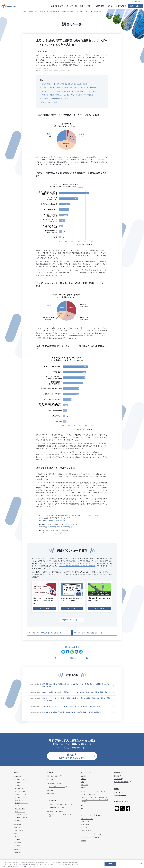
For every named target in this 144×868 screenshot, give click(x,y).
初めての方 (50, 791)
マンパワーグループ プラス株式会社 (93, 791)
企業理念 (83, 779)
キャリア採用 (118, 779)
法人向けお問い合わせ (20, 852)
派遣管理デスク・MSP (22, 803)
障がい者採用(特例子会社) (122, 782)
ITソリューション (20, 812)
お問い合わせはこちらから (72, 756)
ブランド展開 (84, 785)
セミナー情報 (85, 6)
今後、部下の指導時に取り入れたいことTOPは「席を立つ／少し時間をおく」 (69, 95)
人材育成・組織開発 (21, 818)
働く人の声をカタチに (87, 819)
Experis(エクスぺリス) (55, 808)
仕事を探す (51, 772)
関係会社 (83, 788)
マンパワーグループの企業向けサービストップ (45, 633)
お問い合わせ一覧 (120, 796)
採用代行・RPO (20, 800)
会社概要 (135, 1)
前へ (56, 658)
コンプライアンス (86, 825)
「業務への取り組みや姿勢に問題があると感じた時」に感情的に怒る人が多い (69, 88)
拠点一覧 (140, 1)
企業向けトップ (57, 6)
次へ (88, 658)
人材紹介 (18, 785)
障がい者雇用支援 (20, 791)
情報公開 (83, 841)
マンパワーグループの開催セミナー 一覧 (88, 633)
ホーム (24, 12)
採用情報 (117, 772)
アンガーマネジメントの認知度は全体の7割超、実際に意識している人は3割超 (69, 91)
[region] (72, 864)
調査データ (43, 12)
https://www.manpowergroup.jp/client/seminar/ (56, 533)
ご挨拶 (82, 782)
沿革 (82, 808)
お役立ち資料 (99, 6)
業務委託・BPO (20, 797)
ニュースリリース (86, 828)
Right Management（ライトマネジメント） (61, 815)
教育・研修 (19, 843)
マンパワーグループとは (89, 772)
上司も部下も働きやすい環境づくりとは (56, 99)
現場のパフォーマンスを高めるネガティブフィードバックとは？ (45, 594)
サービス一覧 (72, 6)
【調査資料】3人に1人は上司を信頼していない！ (100, 592)
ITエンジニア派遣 (20, 809)
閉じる (110, 864)
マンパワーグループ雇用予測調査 (92, 834)
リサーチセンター (86, 831)
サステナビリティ (86, 822)
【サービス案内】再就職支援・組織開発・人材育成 (77, 566)
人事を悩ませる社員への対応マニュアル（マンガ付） (72, 592)
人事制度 (18, 846)
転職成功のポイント (53, 794)
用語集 (116, 789)
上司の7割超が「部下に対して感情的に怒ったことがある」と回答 (64, 84)
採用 (17, 837)
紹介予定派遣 (19, 788)
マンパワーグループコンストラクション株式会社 (95, 801)
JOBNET (51, 780)
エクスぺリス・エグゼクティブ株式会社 (94, 797)
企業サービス (18, 772)
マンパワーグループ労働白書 (91, 837)
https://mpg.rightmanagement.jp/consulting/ (55, 527)
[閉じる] (141, 864)
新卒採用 (117, 776)
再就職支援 (19, 821)
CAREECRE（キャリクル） (57, 787)
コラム (110, 6)
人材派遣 (18, 783)
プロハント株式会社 (88, 794)
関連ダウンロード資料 (49, 102)
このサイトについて (29, 866)
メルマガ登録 (121, 6)
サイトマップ (119, 792)
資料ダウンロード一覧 (69, 620)
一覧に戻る (72, 658)
